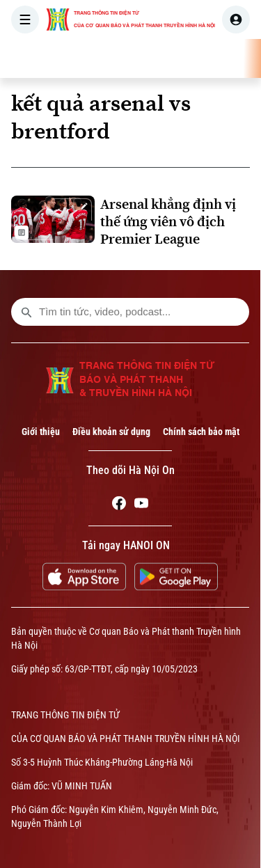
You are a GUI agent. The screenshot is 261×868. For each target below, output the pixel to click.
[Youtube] (141, 505)
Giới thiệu (41, 432)
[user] (236, 19)
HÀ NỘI (198, 58)
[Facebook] (119, 505)
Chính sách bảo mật (201, 432)
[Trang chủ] (100, 58)
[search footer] (26, 312)
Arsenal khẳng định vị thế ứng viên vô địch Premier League (168, 222)
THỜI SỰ (144, 58)
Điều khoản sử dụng (111, 432)
